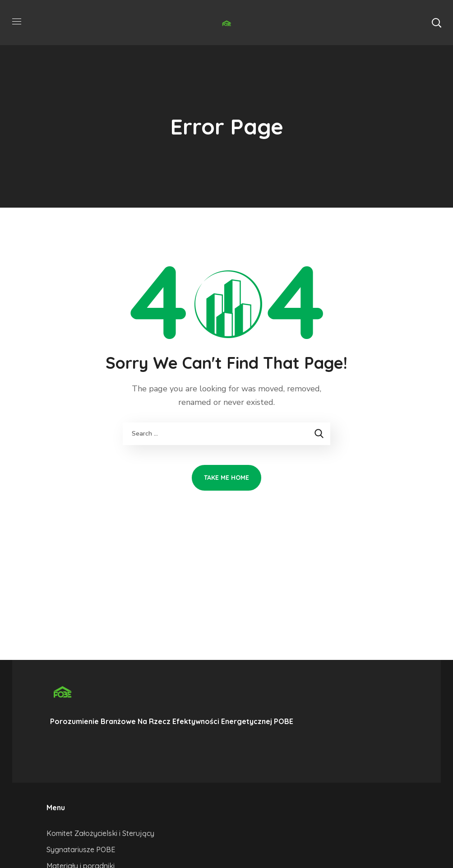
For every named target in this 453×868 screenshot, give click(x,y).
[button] (436, 23)
